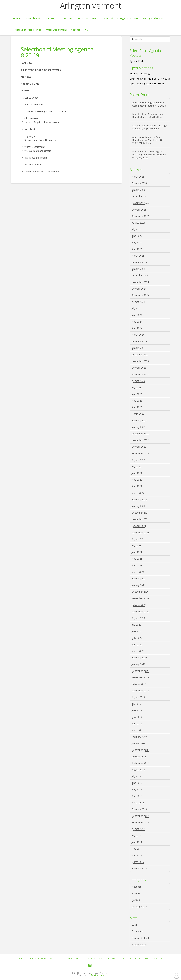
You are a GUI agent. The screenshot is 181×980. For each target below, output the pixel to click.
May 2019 (137, 717)
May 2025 (137, 242)
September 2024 (140, 295)
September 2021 (140, 532)
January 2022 (138, 506)
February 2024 (139, 341)
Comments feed (140, 938)
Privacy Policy (39, 959)
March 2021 (138, 572)
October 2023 (139, 368)
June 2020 (137, 631)
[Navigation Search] (86, 30)
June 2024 (137, 315)
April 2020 (137, 644)
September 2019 (140, 691)
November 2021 (140, 519)
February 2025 (139, 262)
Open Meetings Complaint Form (147, 84)
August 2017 (138, 829)
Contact (90, 961)
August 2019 (138, 697)
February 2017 (139, 868)
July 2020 (136, 625)
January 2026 (138, 190)
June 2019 (137, 710)
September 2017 (140, 822)
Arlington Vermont (90, 6)
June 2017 (137, 842)
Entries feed (138, 931)
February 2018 (139, 809)
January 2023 (138, 427)
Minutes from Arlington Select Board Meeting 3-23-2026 (149, 116)
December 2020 (140, 592)
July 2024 (136, 308)
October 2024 (139, 289)
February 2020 (139, 658)
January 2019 (138, 743)
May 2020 (137, 638)
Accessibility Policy (62, 959)
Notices (136, 900)
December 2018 (140, 750)
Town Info (159, 959)
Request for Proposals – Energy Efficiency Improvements (149, 127)
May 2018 (137, 789)
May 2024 (137, 322)
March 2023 (138, 414)
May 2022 (137, 480)
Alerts (80, 959)
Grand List (130, 959)
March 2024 (138, 335)
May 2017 (137, 849)
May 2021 (137, 559)
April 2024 (137, 328)
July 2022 (136, 467)
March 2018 (138, 803)
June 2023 (137, 394)
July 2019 (136, 704)
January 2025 (138, 269)
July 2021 (136, 546)
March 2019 (138, 730)
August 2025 (138, 223)
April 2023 (137, 407)
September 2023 (140, 374)
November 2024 (140, 282)
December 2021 (140, 513)
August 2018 (138, 770)
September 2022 (140, 453)
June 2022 (137, 473)
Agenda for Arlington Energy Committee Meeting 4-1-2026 (149, 104)
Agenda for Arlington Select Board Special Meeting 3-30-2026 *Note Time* (148, 140)
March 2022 (138, 493)
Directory (145, 959)
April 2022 (137, 486)
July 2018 (136, 776)
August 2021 (138, 539)
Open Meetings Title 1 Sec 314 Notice (150, 79)
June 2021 (137, 552)
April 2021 (137, 565)
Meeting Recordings (140, 74)
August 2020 (138, 618)
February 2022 (139, 500)
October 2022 (139, 447)
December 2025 (140, 196)
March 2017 (138, 862)
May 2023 (137, 401)
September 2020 (140, 611)
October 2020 (139, 605)
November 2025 (140, 203)
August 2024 (138, 302)
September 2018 (140, 763)
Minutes (136, 893)
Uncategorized (139, 906)
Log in (135, 925)
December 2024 (140, 275)
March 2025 (138, 256)
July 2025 (136, 229)
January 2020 (138, 664)
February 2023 (139, 420)
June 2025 (137, 236)
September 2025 (140, 216)
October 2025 (139, 210)
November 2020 (140, 598)
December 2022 (140, 434)
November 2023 (140, 361)
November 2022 (140, 440)
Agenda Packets (138, 61)
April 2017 (137, 855)
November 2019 (140, 677)
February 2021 (139, 579)
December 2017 (140, 816)
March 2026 (138, 177)
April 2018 (137, 796)
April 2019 (137, 723)
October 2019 (139, 684)
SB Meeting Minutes (109, 959)
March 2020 (138, 651)
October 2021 (139, 526)
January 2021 (138, 585)
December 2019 (140, 671)
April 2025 (137, 249)
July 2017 (136, 835)
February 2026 (139, 183)
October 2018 (139, 756)
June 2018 (137, 783)
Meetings (136, 887)
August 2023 (138, 381)
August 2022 (138, 460)
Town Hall (22, 959)
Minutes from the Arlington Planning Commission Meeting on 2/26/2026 (149, 154)
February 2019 (139, 737)
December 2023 (140, 355)
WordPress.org (139, 945)
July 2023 (136, 388)
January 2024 (138, 348)
